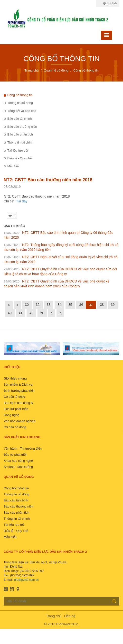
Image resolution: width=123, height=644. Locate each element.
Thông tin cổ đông (20, 103)
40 (10, 313)
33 (49, 305)
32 (38, 305)
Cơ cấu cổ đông (15, 427)
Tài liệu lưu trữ (18, 150)
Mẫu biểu (14, 166)
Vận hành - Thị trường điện (23, 449)
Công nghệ (11, 415)
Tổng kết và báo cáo (22, 111)
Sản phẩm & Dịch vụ (18, 385)
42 (31, 313)
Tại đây (22, 201)
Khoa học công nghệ (18, 461)
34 (59, 305)
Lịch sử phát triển (16, 409)
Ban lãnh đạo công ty (19, 403)
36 (81, 305)
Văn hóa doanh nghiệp (20, 421)
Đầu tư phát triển (15, 455)
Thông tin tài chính (20, 142)
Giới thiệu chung (15, 378)
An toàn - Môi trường (18, 467)
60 (42, 313)
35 (70, 305)
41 (21, 313)
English (110, 3)
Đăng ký (114, 601)
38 (102, 305)
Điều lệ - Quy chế (19, 158)
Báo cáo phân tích (20, 134)
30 (27, 305)
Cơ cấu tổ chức (15, 397)
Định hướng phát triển (19, 391)
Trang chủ (54, 616)
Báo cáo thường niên (22, 127)
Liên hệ (70, 616)
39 (113, 305)
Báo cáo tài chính (19, 119)
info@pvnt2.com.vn (26, 580)
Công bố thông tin (20, 95)
